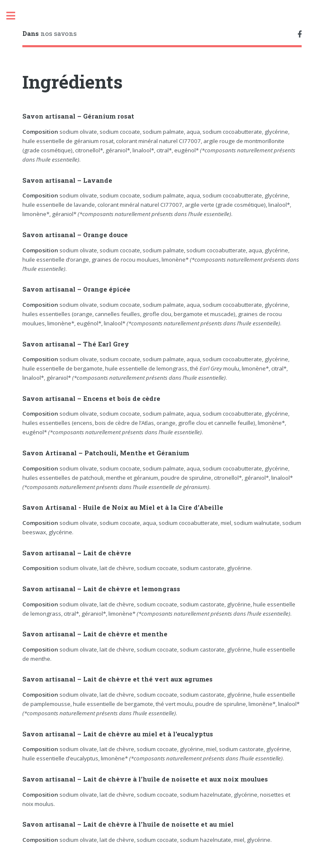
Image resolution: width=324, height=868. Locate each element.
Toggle (15, 16)
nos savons (50, 33)
